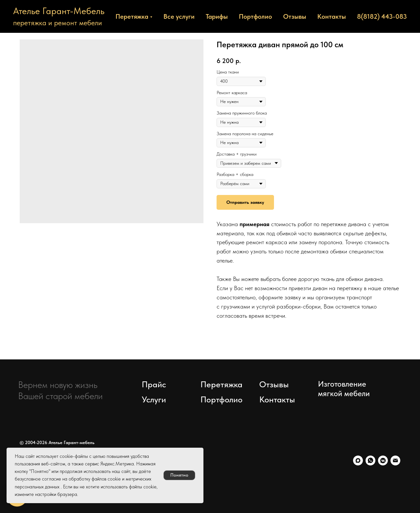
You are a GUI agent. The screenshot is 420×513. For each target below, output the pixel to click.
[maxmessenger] (358, 460)
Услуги (154, 399)
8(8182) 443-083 (382, 16)
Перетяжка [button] (132, 16)
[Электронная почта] (395, 460)
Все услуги (179, 16)
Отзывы (295, 16)
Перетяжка (221, 384)
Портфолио (255, 16)
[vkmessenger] (383, 460)
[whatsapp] (370, 460)
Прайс (154, 384)
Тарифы (217, 16)
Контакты (332, 16)
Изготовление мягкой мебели (344, 389)
